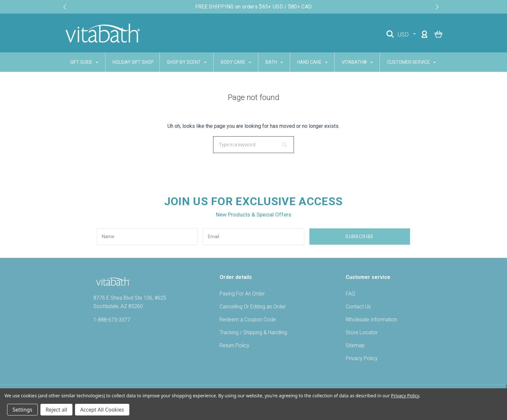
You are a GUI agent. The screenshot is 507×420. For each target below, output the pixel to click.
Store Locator (362, 332)
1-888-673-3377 (112, 320)
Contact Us (358, 307)
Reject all (56, 410)
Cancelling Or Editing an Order (253, 307)
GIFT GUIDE (84, 62)
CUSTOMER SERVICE (411, 62)
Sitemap (355, 345)
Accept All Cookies (102, 410)
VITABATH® (357, 62)
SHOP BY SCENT (187, 62)
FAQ (350, 294)
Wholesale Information (371, 320)
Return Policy (234, 345)
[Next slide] (437, 7)
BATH (274, 62)
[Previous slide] (65, 7)
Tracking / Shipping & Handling (253, 332)
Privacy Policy (362, 358)
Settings (22, 410)
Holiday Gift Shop (133, 62)
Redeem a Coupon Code (248, 320)
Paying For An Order (242, 294)
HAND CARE (312, 62)
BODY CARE (236, 62)
